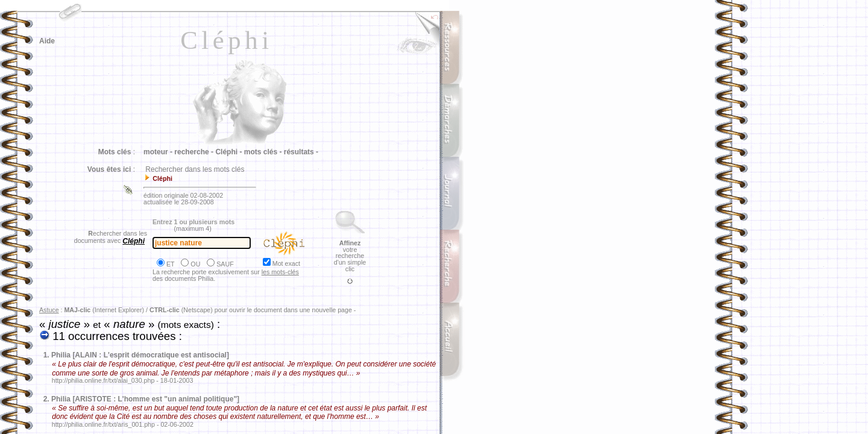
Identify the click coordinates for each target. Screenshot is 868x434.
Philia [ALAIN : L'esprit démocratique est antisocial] (140, 355)
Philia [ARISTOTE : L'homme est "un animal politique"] (145, 399)
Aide (47, 41)
